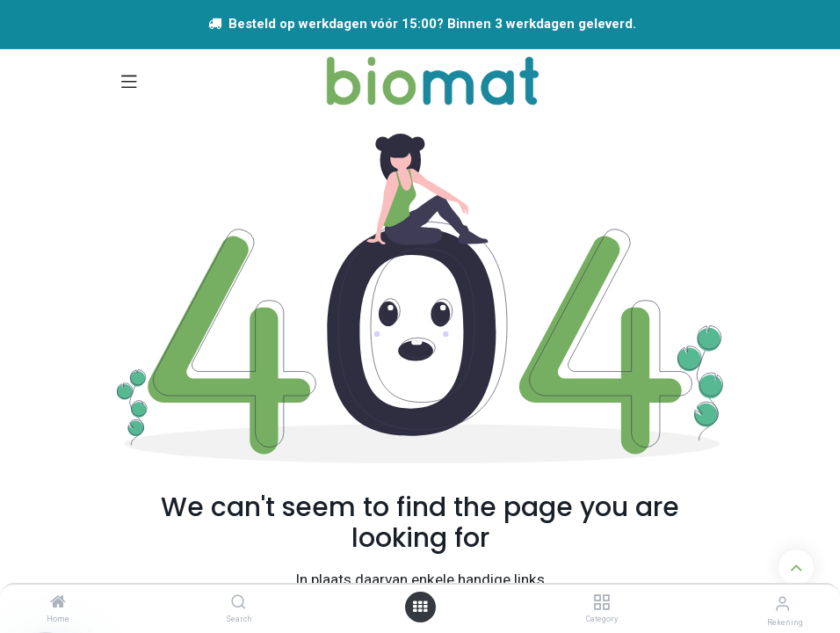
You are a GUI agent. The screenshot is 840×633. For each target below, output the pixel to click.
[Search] (239, 603)
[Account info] (782, 604)
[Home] (58, 603)
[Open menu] (420, 607)
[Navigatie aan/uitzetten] (129, 81)
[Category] (601, 603)
